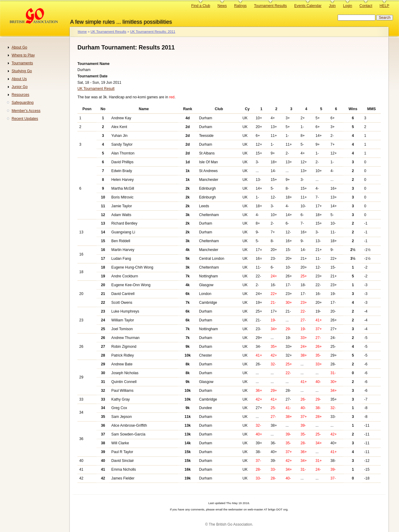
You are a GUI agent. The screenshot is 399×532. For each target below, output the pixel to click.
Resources (20, 95)
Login (348, 6)
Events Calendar (308, 6)
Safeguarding (22, 103)
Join (332, 6)
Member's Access (26, 111)
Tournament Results (271, 6)
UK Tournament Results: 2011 (153, 32)
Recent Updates (25, 119)
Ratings (240, 6)
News (222, 6)
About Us (19, 79)
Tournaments (22, 63)
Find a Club (201, 6)
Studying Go (22, 71)
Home (82, 32)
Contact (366, 6)
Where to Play (23, 55)
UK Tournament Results (108, 32)
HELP (384, 6)
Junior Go (20, 87)
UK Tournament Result (96, 89)
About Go (19, 47)
